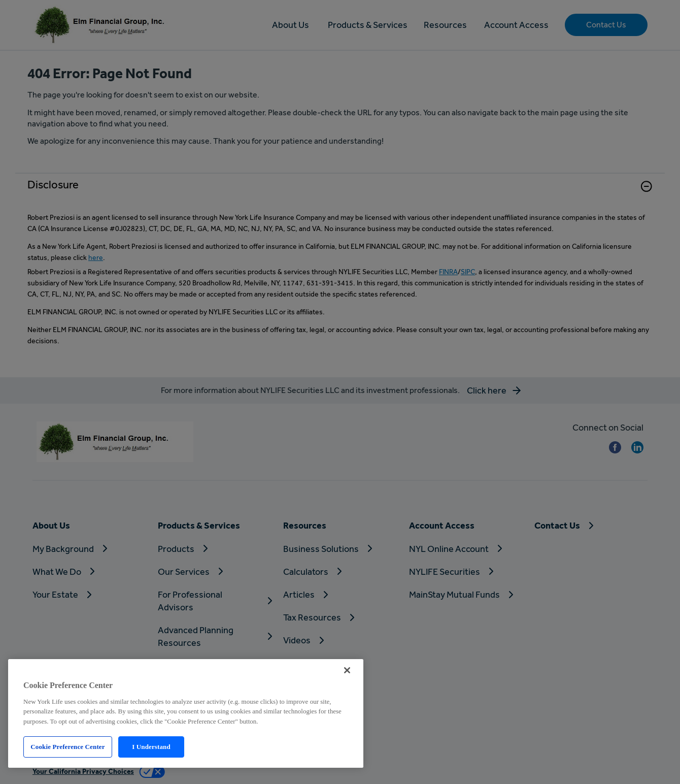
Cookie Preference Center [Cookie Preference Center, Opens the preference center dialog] (67, 747)
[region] (186, 713)
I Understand (151, 747)
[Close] (347, 670)
